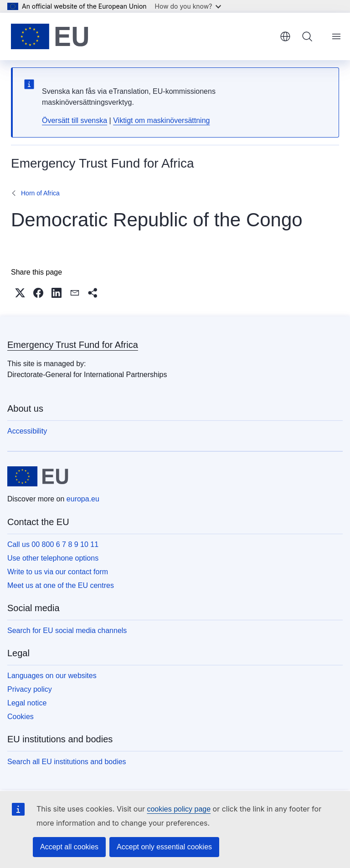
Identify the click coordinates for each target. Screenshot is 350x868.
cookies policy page (179, 809)
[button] (20, 293)
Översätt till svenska (75, 120)
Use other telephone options (53, 558)
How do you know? (188, 6)
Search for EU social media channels (67, 631)
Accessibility (27, 431)
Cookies (21, 717)
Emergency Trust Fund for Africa (73, 345)
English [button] (285, 36)
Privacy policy (30, 689)
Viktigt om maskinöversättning (161, 120)
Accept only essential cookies (164, 847)
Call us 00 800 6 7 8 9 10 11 (53, 544)
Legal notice (27, 703)
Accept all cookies (69, 847)
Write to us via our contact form (58, 572)
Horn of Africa (40, 193)
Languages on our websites (52, 676)
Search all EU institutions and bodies (67, 762)
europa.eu (83, 499)
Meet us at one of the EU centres (61, 585)
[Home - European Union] (50, 36)
